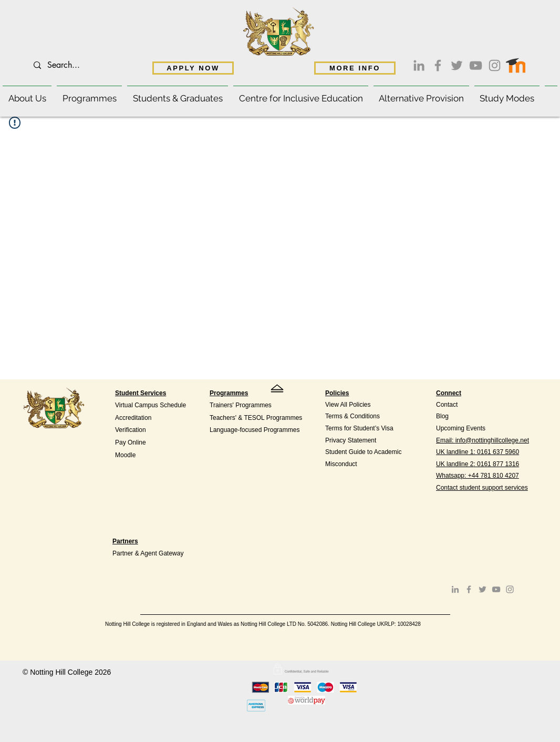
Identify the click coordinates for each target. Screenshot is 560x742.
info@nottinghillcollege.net (492, 440)
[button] (27, 94)
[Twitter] (457, 65)
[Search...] (107, 65)
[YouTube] (476, 65)
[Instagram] (495, 65)
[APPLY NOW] (193, 68)
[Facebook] (438, 65)
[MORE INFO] (355, 68)
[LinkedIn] (419, 65)
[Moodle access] (516, 63)
